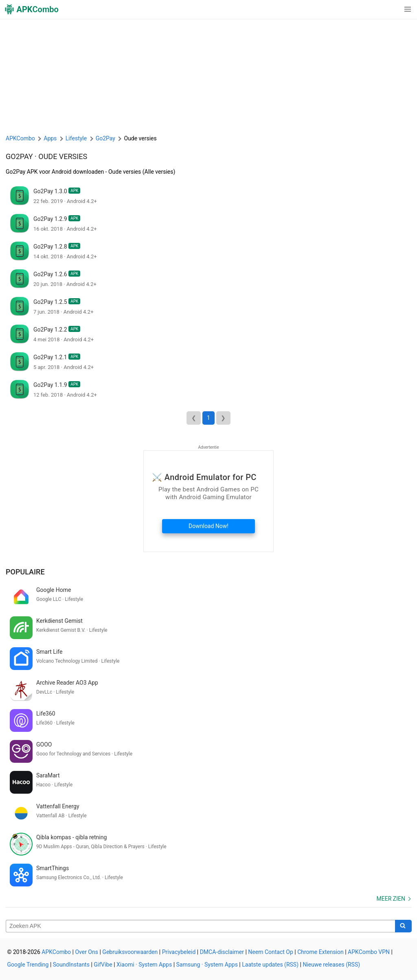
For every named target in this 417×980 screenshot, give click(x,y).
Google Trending (28, 965)
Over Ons (87, 952)
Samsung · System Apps (207, 965)
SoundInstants (71, 965)
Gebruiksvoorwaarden (130, 952)
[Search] (403, 926)
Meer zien (391, 899)
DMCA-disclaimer (222, 952)
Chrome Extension (320, 952)
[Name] (201, 926)
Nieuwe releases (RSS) (331, 965)
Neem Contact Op (270, 952)
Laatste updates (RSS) (270, 965)
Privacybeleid (179, 952)
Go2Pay (19, 156)
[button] (391, 9)
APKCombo (20, 138)
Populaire (25, 572)
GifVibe (103, 965)
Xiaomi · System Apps (144, 965)
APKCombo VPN (369, 952)
